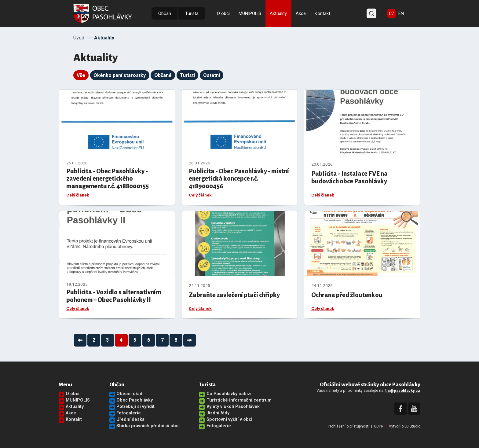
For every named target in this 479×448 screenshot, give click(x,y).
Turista (192, 14)
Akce (301, 14)
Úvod (79, 38)
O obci (223, 14)
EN (401, 14)
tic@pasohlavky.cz (403, 390)
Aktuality (278, 14)
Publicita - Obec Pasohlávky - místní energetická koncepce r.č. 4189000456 (239, 179)
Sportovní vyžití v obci (229, 419)
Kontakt (322, 14)
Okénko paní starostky (120, 75)
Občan (165, 14)
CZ (392, 14)
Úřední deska (130, 419)
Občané (163, 75)
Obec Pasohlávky (135, 400)
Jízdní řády (218, 413)
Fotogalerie (129, 413)
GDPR (379, 426)
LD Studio (412, 426)
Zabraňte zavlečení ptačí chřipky (234, 295)
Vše (81, 75)
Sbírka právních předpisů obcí (148, 426)
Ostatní (212, 75)
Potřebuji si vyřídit (135, 407)
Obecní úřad (129, 394)
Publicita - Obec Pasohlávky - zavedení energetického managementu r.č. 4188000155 (108, 179)
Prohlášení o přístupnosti (349, 426)
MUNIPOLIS (250, 14)
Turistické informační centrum (239, 400)
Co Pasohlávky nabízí (229, 394)
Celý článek (78, 195)
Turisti (187, 75)
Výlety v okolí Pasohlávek (233, 407)
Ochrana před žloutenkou (347, 295)
